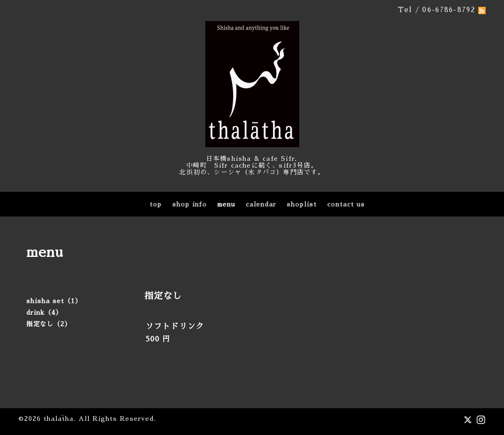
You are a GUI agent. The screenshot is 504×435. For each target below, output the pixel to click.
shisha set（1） (54, 301)
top (156, 204)
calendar (261, 204)
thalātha (59, 419)
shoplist (302, 204)
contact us (346, 204)
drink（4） (44, 313)
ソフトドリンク (175, 326)
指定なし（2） (49, 324)
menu (226, 204)
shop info (190, 204)
